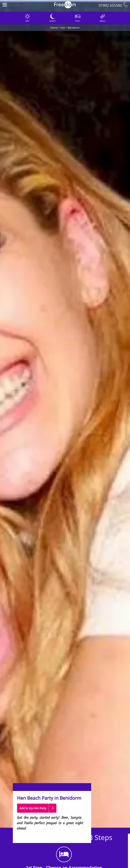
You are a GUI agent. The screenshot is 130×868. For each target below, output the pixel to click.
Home (54, 28)
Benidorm (74, 28)
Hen (63, 28)
